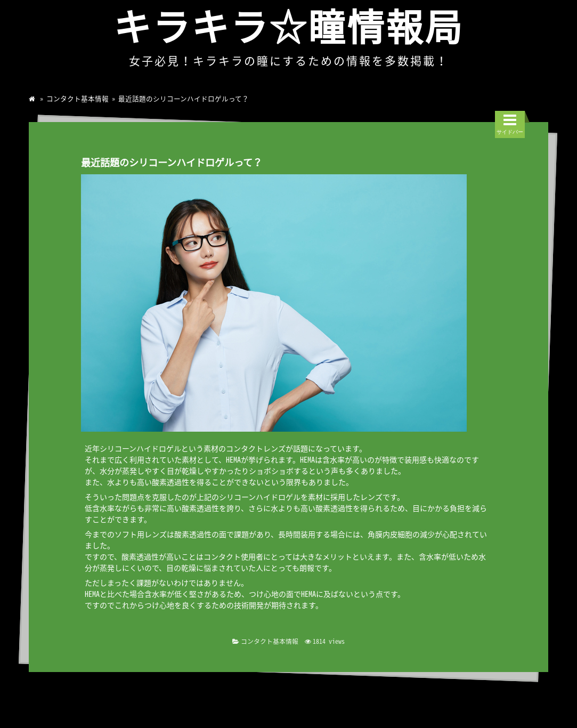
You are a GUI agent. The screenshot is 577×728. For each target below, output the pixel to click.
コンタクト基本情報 (78, 98)
